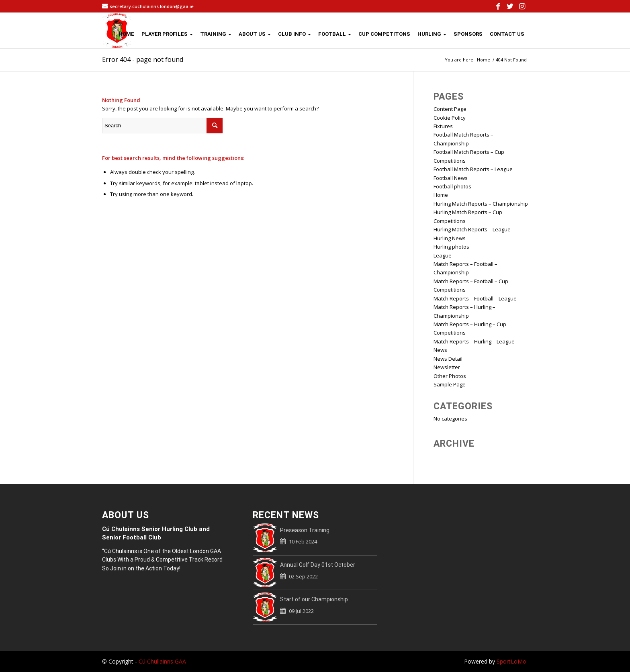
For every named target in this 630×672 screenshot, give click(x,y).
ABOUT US (255, 34)
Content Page (450, 109)
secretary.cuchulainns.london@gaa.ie (152, 6)
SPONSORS (468, 34)
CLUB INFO (295, 34)
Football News (451, 178)
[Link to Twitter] (510, 6)
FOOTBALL (335, 34)
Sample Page (450, 384)
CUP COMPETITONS (384, 34)
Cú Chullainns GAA (162, 661)
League (443, 255)
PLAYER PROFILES (167, 34)
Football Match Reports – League (473, 169)
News (440, 350)
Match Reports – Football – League (475, 298)
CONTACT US (507, 34)
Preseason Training (305, 530)
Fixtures (443, 126)
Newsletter (447, 367)
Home (441, 195)
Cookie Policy (450, 118)
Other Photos (450, 376)
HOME (126, 34)
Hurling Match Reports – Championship (481, 204)
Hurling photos (451, 247)
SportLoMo (511, 661)
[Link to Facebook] (498, 6)
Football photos (452, 186)
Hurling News (450, 238)
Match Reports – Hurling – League (474, 341)
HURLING (432, 34)
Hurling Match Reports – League (472, 229)
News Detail (448, 359)
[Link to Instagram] (522, 6)
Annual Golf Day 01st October (318, 565)
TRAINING (216, 34)
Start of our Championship (314, 599)
